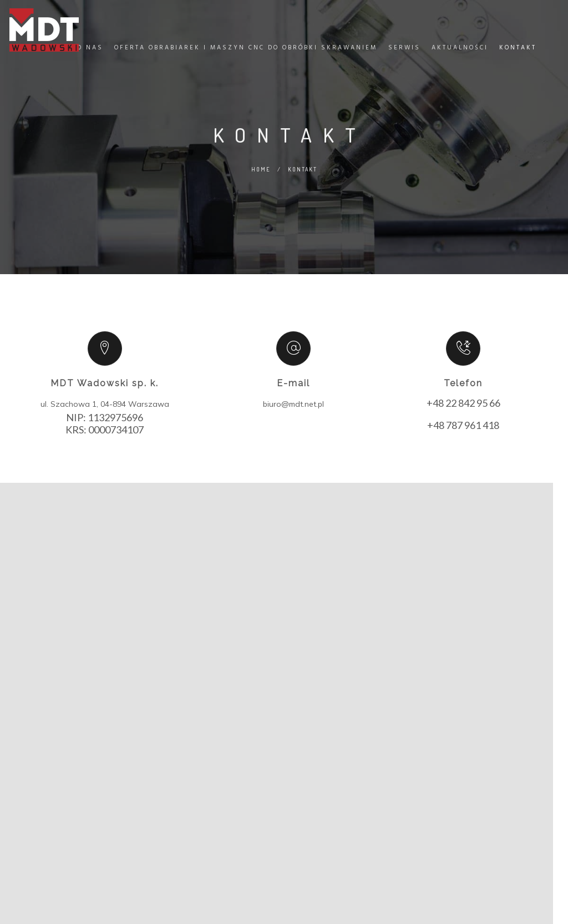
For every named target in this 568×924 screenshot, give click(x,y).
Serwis (402, 57)
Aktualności (457, 57)
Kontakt (515, 57)
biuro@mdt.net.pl (293, 404)
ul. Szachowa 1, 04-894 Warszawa (105, 404)
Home (52, 57)
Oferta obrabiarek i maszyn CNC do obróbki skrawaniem (243, 57)
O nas (87, 57)
